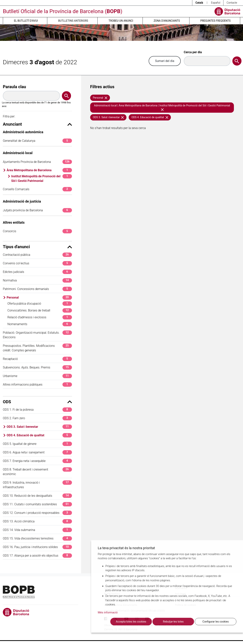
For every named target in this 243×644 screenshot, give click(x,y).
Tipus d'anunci (37, 247)
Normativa (37, 280)
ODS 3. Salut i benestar (39, 427)
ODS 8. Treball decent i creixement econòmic (37, 472)
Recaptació (37, 359)
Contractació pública (37, 255)
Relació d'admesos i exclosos (40, 317)
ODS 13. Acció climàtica (37, 521)
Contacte (232, 3)
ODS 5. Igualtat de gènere (37, 444)
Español (216, 3)
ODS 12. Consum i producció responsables (37, 513)
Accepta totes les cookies (131, 622)
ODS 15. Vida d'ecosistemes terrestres (37, 538)
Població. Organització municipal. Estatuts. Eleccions (37, 335)
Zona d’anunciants (167, 21)
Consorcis (37, 231)
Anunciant (37, 124)
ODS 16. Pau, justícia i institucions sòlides (37, 547)
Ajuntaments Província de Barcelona (37, 162)
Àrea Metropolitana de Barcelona (39, 170)
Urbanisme (37, 376)
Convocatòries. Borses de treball (40, 310)
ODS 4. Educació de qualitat (39, 435)
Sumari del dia (165, 61)
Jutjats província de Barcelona (37, 210)
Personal (39, 297)
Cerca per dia (193, 52)
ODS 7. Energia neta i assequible (37, 461)
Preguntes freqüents (215, 21)
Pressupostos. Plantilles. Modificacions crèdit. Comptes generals (37, 348)
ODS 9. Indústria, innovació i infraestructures (37, 485)
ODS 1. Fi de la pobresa (37, 410)
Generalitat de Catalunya (37, 141)
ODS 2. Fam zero (37, 418)
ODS (37, 402)
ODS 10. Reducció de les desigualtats (37, 496)
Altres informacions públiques (37, 385)
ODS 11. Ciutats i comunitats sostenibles (37, 504)
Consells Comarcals (37, 189)
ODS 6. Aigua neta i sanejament (37, 452)
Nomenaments (40, 324)
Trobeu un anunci (121, 21)
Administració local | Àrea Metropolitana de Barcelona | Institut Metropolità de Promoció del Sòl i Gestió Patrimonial (162, 107)
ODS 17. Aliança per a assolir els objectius (37, 556)
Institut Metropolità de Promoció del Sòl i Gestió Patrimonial (42, 178)
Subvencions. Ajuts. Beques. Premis (37, 367)
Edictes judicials (37, 272)
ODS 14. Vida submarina (37, 530)
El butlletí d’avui (26, 21)
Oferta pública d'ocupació (40, 304)
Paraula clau (14, 87)
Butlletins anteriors (73, 21)
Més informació (108, 612)
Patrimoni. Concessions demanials (37, 289)
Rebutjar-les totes (173, 622)
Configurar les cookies (215, 622)
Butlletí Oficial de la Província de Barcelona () (63, 11)
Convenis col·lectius (37, 263)
